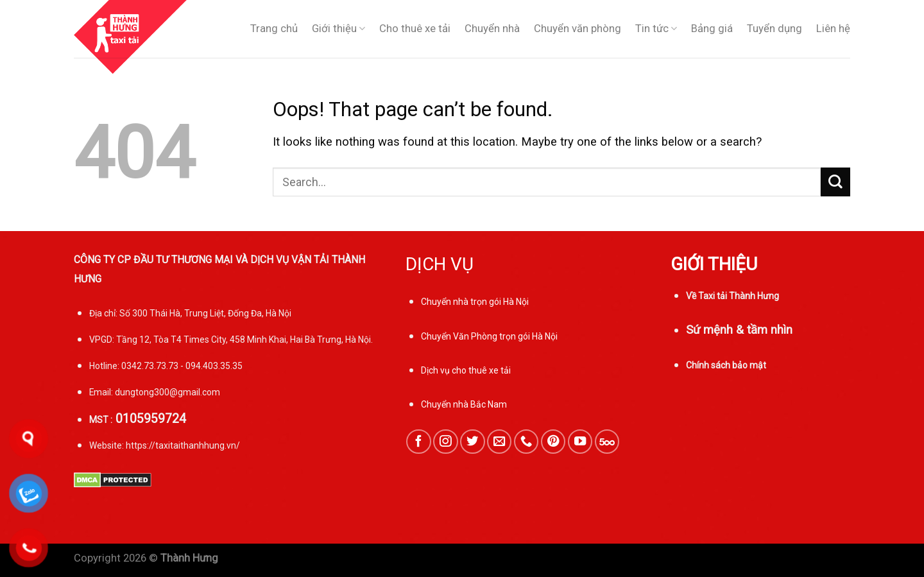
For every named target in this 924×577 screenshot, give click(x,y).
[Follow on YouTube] (580, 442)
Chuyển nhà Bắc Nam (464, 404)
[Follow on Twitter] (472, 442)
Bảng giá (712, 29)
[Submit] (835, 182)
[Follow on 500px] (607, 442)
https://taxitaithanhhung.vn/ (183, 445)
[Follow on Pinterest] (553, 442)
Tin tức (656, 29)
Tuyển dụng (774, 29)
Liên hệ (833, 29)
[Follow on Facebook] (418, 442)
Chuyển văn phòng (577, 29)
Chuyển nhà (492, 29)
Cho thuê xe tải (415, 29)
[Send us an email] (499, 442)
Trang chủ (274, 29)
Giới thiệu (338, 29)
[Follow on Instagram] (445, 442)
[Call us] (526, 442)
